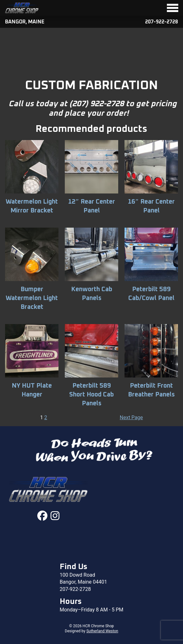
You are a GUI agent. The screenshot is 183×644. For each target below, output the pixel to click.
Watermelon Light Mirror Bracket (32, 206)
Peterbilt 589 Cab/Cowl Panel (151, 294)
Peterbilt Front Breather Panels (151, 390)
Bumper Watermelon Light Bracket (32, 298)
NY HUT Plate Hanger (32, 390)
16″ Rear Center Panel (151, 206)
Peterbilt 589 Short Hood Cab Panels (91, 395)
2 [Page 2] (46, 417)
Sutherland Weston (102, 631)
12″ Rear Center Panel (91, 206)
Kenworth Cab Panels (92, 294)
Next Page (131, 417)
